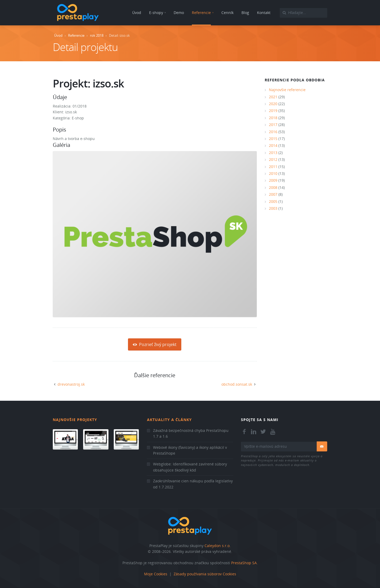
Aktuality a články (169, 420)
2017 (273, 125)
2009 (273, 180)
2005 (273, 201)
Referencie (76, 35)
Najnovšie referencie (287, 90)
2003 (273, 208)
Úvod (58, 35)
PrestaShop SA (244, 563)
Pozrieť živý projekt (155, 344)
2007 (273, 194)
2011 (273, 167)
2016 (273, 132)
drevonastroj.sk (71, 384)
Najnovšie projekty (75, 420)
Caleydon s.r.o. (218, 546)
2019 (273, 111)
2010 (273, 173)
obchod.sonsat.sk (237, 384)
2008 (273, 187)
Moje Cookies (156, 574)
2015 (273, 139)
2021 (273, 97)
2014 (273, 145)
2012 (273, 159)
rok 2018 (97, 35)
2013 (273, 153)
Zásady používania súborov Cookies (205, 574)
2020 (273, 104)
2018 (273, 118)
